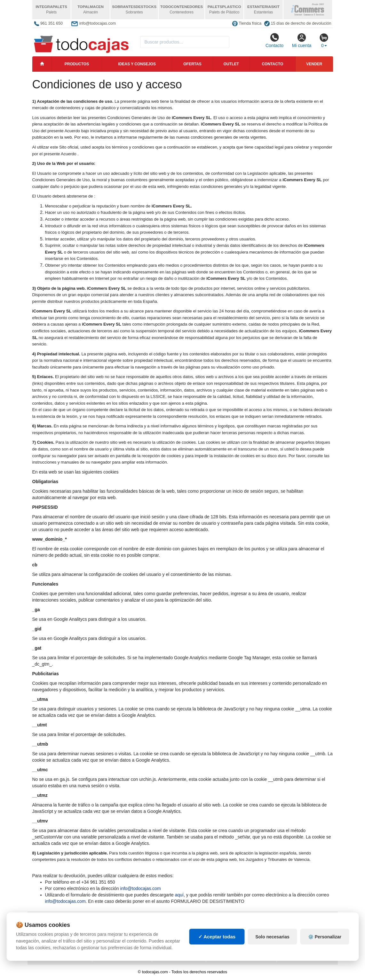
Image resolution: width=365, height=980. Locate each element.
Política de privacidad (59, 922)
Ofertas (192, 64)
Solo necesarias (272, 953)
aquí (179, 895)
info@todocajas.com (141, 888)
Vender (314, 64)
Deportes (292, 922)
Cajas (163, 922)
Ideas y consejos (137, 64)
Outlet (231, 64)
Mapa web (108, 922)
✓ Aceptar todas (217, 953)
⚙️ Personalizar (325, 953)
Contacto (274, 40)
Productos (77, 64)
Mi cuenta (302, 40)
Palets (218, 922)
